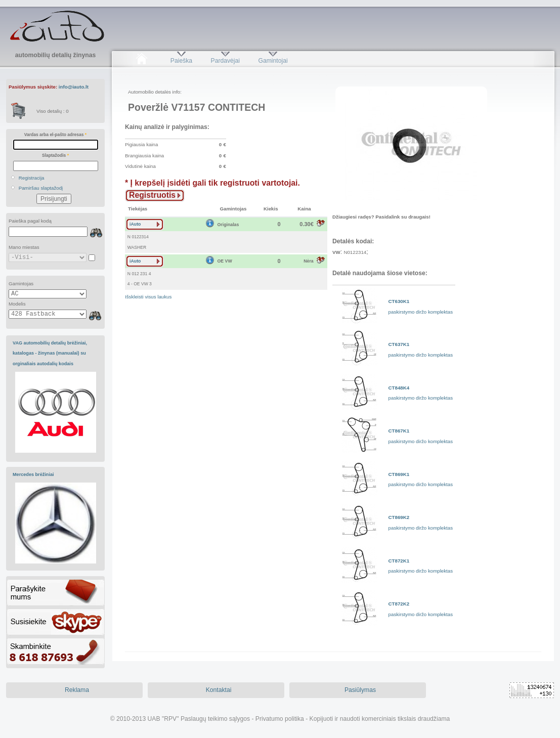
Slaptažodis (55, 155)
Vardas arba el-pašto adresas (55, 135)
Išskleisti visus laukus (148, 297)
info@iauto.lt (74, 87)
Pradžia (141, 61)
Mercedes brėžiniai (33, 474)
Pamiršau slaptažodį (41, 188)
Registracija (32, 178)
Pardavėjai (225, 61)
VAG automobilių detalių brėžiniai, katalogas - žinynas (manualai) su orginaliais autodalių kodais (50, 353)
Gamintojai (273, 61)
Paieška (181, 61)
